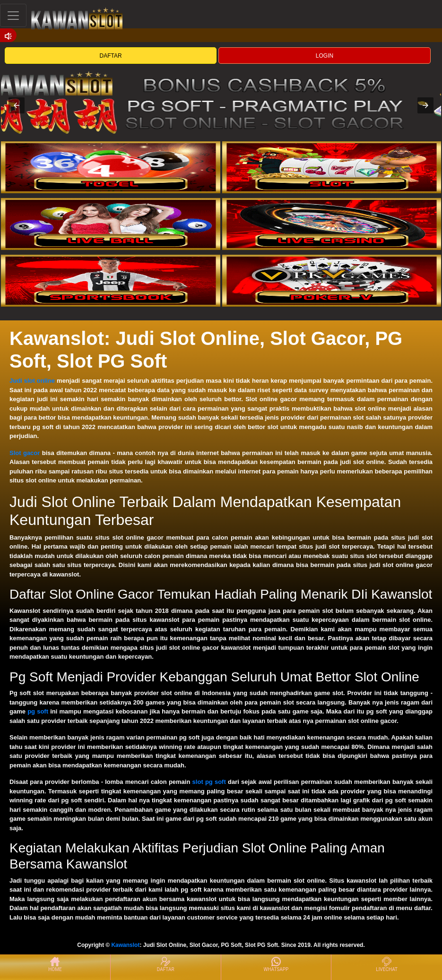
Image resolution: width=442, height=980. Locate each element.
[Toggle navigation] (13, 15)
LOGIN (325, 56)
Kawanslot (125, 945)
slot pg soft (209, 782)
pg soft (38, 711)
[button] (17, 105)
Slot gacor (25, 453)
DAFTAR (111, 56)
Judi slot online (32, 381)
